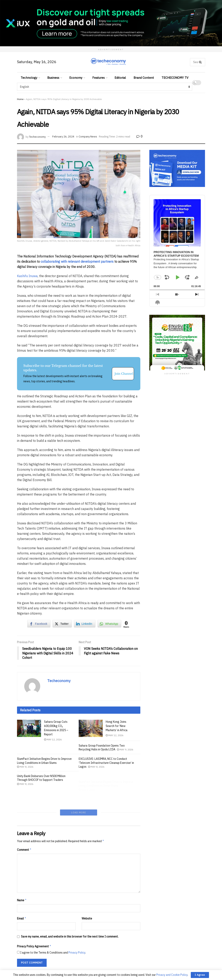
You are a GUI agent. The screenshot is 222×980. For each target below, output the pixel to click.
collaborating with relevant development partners (77, 261)
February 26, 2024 (63, 137)
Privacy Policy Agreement (34, 929)
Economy (76, 78)
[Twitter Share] (62, 624)
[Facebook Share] (39, 624)
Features (98, 78)
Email (22, 901)
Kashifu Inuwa (27, 276)
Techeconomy (37, 137)
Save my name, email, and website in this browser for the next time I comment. (70, 919)
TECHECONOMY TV (175, 78)
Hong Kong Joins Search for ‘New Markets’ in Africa (117, 726)
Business (53, 78)
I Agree (200, 975)
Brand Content (144, 78)
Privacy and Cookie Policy (172, 975)
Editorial (120, 78)
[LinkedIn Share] (85, 624)
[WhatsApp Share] (109, 624)
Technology (29, 78)
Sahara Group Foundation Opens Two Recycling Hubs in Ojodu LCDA (102, 748)
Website (87, 901)
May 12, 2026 (53, 739)
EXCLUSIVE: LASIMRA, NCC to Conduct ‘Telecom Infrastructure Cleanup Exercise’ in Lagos (106, 769)
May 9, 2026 (125, 749)
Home (20, 99)
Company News (88, 137)
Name (22, 883)
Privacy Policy (77, 935)
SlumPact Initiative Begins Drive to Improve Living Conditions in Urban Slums (44, 765)
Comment (24, 833)
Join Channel (124, 374)
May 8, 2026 (25, 771)
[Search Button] (201, 62)
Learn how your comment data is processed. (93, 956)
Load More (79, 795)
